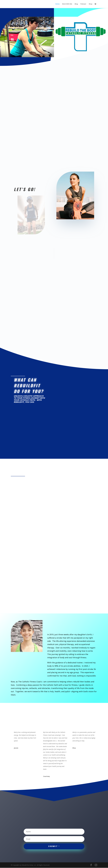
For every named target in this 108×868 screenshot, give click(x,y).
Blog (76, 4)
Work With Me (67, 4)
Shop (91, 4)
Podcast (83, 4)
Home (57, 4)
